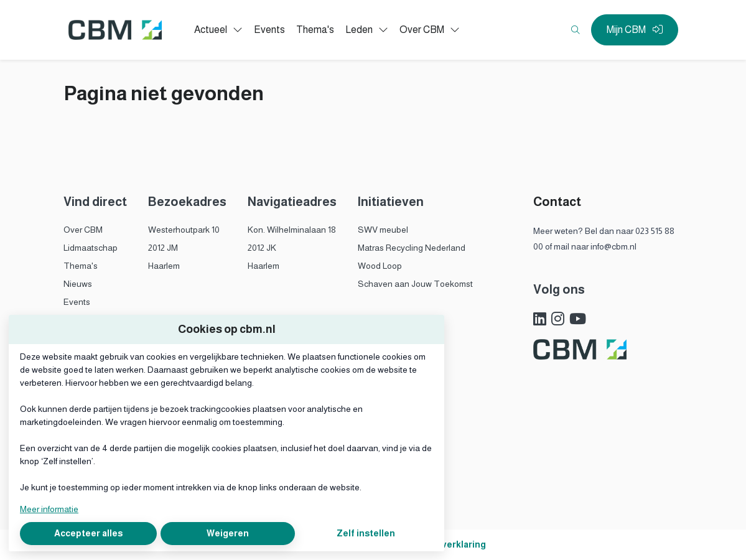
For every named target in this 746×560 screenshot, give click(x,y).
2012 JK (262, 248)
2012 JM (163, 248)
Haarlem (164, 266)
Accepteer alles (88, 533)
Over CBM (83, 230)
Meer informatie (49, 509)
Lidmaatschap (91, 248)
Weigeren (228, 533)
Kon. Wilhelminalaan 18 (292, 230)
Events (77, 302)
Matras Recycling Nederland (412, 248)
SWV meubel (383, 230)
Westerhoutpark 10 (184, 230)
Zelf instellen (366, 533)
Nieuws (78, 284)
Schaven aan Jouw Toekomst (415, 284)
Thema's (81, 266)
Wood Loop (380, 266)
